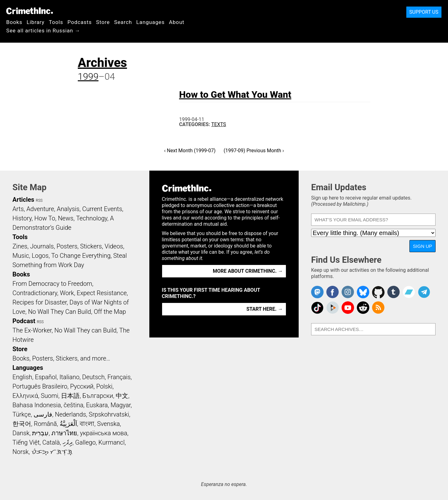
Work (67, 293)
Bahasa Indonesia (37, 405)
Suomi (49, 396)
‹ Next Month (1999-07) (190, 151)
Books (14, 22)
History (22, 218)
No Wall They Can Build (60, 312)
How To (45, 218)
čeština (73, 405)
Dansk (21, 433)
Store (103, 22)
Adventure (40, 209)
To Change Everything (81, 256)
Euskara (97, 405)
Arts (18, 209)
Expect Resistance (102, 293)
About (177, 22)
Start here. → (265, 309)
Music (21, 256)
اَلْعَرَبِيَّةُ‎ (68, 424)
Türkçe (22, 414)
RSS (39, 200)
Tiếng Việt (26, 442)
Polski (104, 386)
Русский (82, 386)
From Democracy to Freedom (52, 284)
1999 (88, 76)
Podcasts (80, 22)
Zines (20, 246)
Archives (102, 63)
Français (119, 377)
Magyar (121, 405)
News (66, 218)
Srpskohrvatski (109, 414)
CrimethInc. (30, 11)
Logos (40, 256)
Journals (42, 246)
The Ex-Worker (32, 330)
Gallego (86, 442)
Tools (56, 22)
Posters (67, 246)
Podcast (24, 321)
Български (98, 396)
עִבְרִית (40, 433)
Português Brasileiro (40, 386)
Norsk (21, 452)
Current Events (102, 209)
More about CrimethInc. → (248, 271)
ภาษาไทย (64, 433)
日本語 (70, 396)
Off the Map (110, 312)
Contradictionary (35, 293)
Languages (150, 22)
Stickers (91, 246)
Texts (219, 124)
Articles (23, 200)
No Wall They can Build (86, 330)
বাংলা (87, 424)
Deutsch (93, 377)
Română (45, 424)
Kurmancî (111, 442)
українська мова (104, 433)
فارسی (43, 414)
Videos (114, 246)
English (22, 377)
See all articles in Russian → (43, 31)
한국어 (22, 424)
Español (46, 377)
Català (51, 442)
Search (123, 22)
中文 (122, 396)
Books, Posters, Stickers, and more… (61, 358)
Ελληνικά (25, 396)
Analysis (68, 209)
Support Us (424, 12)
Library (36, 22)
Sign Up (422, 246)
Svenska (108, 424)
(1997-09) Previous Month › (254, 151)
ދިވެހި (68, 442)
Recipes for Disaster (40, 302)
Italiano (69, 377)
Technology (92, 218)
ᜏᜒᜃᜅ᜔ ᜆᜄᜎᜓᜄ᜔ (52, 452)
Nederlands (70, 414)
